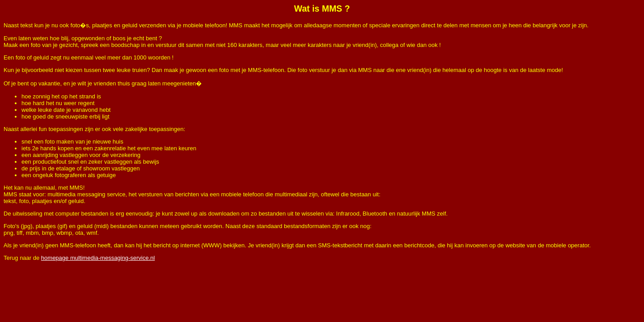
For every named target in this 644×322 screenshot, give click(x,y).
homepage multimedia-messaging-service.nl (98, 258)
